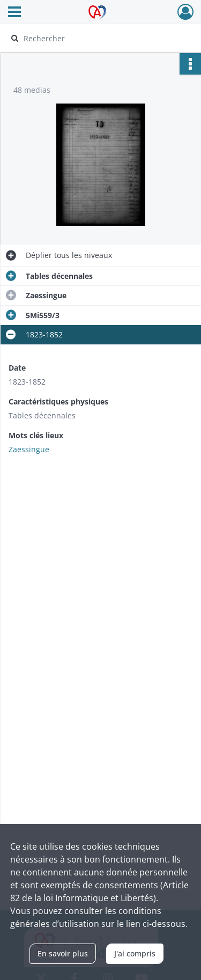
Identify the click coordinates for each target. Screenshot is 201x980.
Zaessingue (29, 449)
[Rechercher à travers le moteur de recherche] (99, 38)
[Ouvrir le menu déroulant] (14, 13)
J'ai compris (135, 953)
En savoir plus (63, 953)
